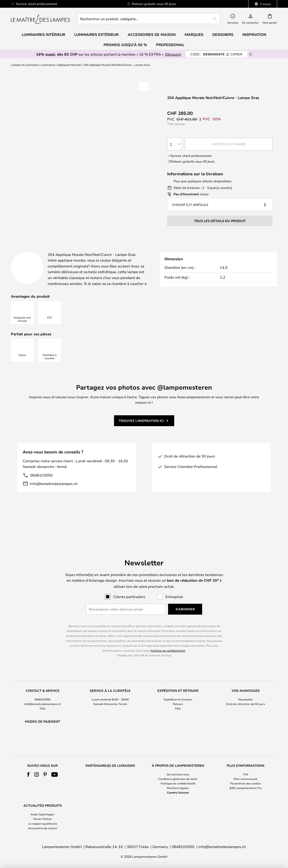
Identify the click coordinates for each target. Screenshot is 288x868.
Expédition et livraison (178, 687)
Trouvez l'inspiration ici (141, 432)
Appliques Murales (69, 65)
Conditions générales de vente (178, 779)
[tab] (44, 250)
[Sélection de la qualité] (175, 144)
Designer (169, 250)
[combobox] (149, 19)
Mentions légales (178, 788)
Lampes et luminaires (25, 65)
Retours (178, 692)
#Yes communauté (246, 779)
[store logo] (40, 19)
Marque (208, 250)
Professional (170, 45)
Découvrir (173, 54)
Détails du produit (113, 250)
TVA (246, 774)
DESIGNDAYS (216, 54)
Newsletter (246, 687)
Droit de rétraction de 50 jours (246, 692)
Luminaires (48, 65)
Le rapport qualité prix (43, 823)
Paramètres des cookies (246, 783)
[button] (144, 87)
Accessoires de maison (43, 828)
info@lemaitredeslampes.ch (54, 495)
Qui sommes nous (178, 774)
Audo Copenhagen (42, 814)
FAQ (42, 697)
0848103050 (41, 486)
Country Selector (178, 792)
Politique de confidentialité (168, 639)
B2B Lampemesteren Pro (246, 788)
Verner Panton (42, 819)
